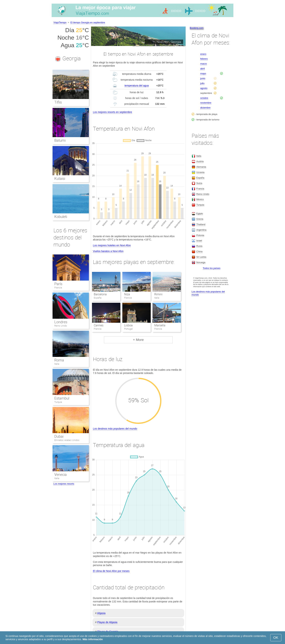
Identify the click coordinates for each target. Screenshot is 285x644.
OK (276, 638)
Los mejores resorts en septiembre (113, 112)
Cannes (99, 325)
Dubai (59, 436)
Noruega (201, 262)
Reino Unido (61, 326)
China (199, 251)
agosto (204, 88)
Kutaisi (60, 179)
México (200, 199)
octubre (204, 98)
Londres (61, 322)
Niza (127, 294)
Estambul (62, 398)
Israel (199, 241)
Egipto (200, 213)
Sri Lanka (201, 257)
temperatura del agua (137, 86)
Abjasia (101, 613)
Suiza (199, 183)
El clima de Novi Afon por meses (111, 571)
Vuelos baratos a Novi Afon (108, 251)
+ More (138, 340)
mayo (203, 73)
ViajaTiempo (60, 22)
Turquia (58, 402)
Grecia (200, 219)
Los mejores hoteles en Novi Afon (112, 245)
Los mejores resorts (64, 484)
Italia (57, 364)
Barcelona (100, 294)
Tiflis (58, 102)
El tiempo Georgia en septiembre (88, 22)
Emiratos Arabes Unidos (67, 440)
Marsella (160, 325)
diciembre (205, 108)
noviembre (206, 103)
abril (203, 69)
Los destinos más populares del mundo (115, 429)
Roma (59, 360)
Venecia (61, 475)
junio (203, 78)
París (58, 284)
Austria (200, 161)
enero (203, 54)
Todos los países (212, 268)
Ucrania (200, 172)
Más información (93, 639)
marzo (204, 64)
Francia (58, 288)
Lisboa (128, 325)
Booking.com (197, 28)
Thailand (201, 224)
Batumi (60, 140)
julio (202, 83)
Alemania (201, 167)
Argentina (201, 230)
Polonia (200, 235)
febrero (204, 59)
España (200, 178)
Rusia (199, 246)
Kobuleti (61, 217)
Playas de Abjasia (107, 622)
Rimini (158, 294)
